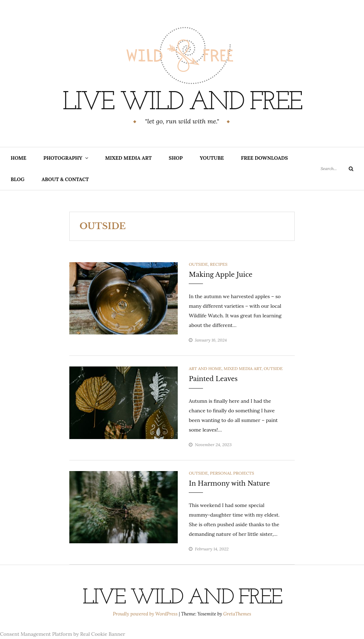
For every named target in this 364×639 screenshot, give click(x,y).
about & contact (65, 179)
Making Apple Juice (221, 275)
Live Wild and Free (182, 103)
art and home (205, 368)
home (18, 158)
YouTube (212, 158)
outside (198, 264)
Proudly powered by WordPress (146, 614)
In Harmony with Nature (229, 484)
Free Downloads (264, 158)
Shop (176, 158)
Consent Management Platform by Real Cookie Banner (63, 634)
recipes (219, 264)
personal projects (232, 473)
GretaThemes (237, 614)
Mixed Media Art (129, 158)
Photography (63, 158)
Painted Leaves (213, 379)
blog (18, 179)
